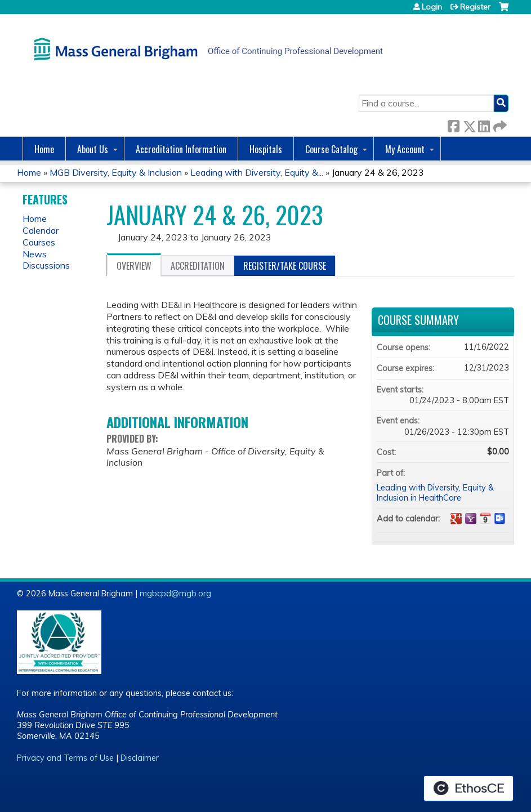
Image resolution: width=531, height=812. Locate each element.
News (35, 254)
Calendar (41, 230)
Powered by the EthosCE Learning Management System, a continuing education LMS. (468, 788)
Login (432, 7)
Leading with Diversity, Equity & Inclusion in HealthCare (435, 493)
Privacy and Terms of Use (65, 758)
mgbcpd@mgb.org (175, 594)
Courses (39, 242)
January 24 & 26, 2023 (378, 172)
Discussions (46, 265)
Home (44, 149)
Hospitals (266, 149)
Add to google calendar (456, 519)
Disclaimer (140, 758)
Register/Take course (285, 266)
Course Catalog (331, 149)
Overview (134, 266)
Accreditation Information (181, 149)
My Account (405, 149)
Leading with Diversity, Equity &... (257, 172)
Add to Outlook (500, 519)
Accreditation (198, 266)
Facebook (453, 124)
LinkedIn (484, 124)
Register (475, 7)
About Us (93, 149)
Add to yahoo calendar (471, 519)
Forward (499, 124)
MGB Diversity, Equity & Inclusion (116, 172)
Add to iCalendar (485, 518)
